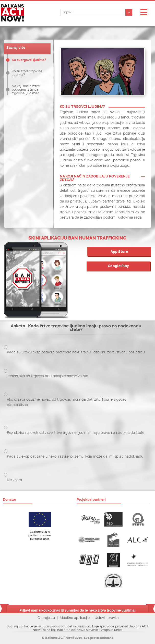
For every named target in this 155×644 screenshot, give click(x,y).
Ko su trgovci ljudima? (29, 60)
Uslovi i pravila (107, 618)
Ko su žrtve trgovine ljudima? (27, 73)
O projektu (46, 618)
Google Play (118, 266)
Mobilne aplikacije (75, 618)
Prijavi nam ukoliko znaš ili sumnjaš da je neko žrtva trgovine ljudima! (77, 610)
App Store (119, 252)
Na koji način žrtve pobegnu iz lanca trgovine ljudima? (26, 90)
